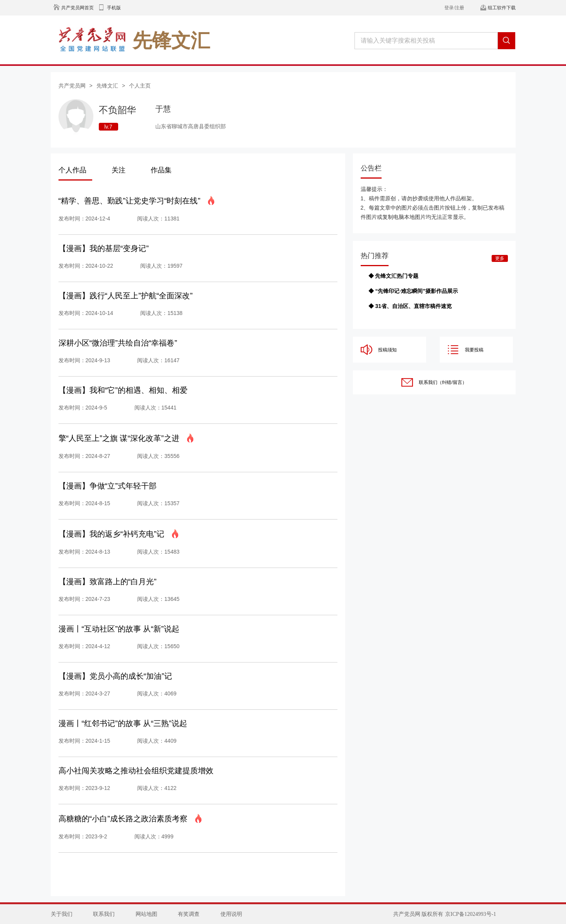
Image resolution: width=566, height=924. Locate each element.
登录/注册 (454, 8)
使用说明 (231, 914)
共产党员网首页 (77, 8)
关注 (119, 170)
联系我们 (104, 914)
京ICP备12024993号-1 (471, 914)
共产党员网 (72, 86)
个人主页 (140, 86)
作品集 (161, 170)
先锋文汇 (107, 86)
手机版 (114, 8)
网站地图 (146, 914)
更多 (500, 258)
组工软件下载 (502, 8)
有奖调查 (189, 914)
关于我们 (62, 914)
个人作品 (72, 170)
